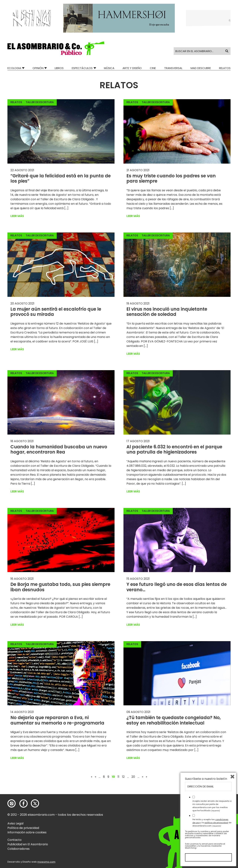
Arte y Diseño (132, 68)
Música (109, 68)
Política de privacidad (23, 828)
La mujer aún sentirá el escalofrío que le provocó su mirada (56, 312)
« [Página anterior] (95, 777)
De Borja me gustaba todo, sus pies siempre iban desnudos (60, 587)
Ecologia (14, 68)
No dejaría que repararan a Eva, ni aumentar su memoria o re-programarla (57, 720)
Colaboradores (19, 849)
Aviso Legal (15, 823)
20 (133, 777)
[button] (56, 48)
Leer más (17, 216)
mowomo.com (46, 862)
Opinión (38, 68)
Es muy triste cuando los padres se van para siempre (171, 178)
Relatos (225, 68)
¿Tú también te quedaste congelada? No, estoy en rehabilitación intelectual (174, 720)
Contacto (15, 840)
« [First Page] (92, 777)
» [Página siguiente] (143, 777)
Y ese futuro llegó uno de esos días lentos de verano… (177, 587)
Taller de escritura (40, 102)
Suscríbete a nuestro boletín (206, 779)
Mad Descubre (201, 68)
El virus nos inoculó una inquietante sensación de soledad (167, 312)
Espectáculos (82, 68)
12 (123, 777)
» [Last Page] (146, 777)
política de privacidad (216, 823)
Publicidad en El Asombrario (28, 844)
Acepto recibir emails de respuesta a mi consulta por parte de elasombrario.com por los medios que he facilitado (212, 806)
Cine (153, 68)
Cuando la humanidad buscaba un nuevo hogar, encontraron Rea (59, 449)
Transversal (173, 68)
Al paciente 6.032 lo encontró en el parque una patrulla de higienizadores (174, 449)
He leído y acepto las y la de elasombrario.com (212, 823)
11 (118, 777)
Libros (59, 68)
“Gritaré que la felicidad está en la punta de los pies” (61, 178)
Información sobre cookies (27, 832)
